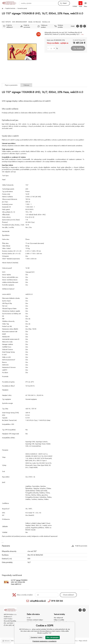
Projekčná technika (10, 8)
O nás (29, 618)
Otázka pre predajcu (44, 26)
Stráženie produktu (60, 26)
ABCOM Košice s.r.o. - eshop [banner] (10, 3)
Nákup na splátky (59, 620)
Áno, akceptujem (53, 638)
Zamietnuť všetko (36, 638)
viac (82, 34)
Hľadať (65, 3)
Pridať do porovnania (27, 26)
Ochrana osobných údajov (35, 620)
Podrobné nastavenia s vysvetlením (44, 641)
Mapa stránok (83, 641)
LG (49, 22)
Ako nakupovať (58, 618)
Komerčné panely (22, 8)
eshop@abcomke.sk (38, 601)
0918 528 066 (57, 601)
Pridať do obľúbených (10, 26)
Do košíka (78, 48)
